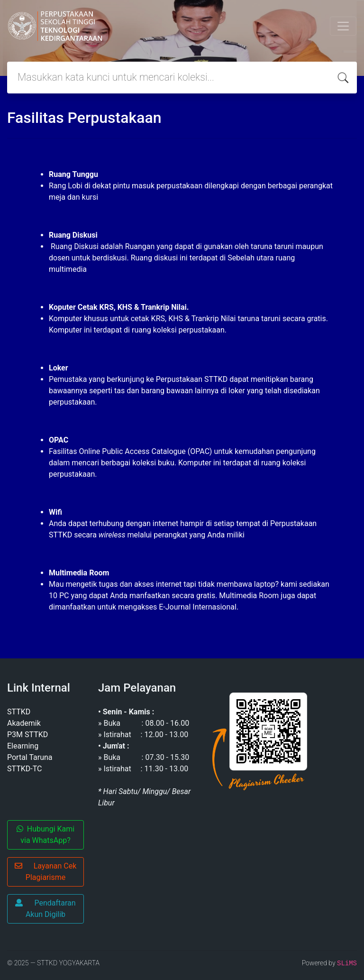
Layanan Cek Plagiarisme (46, 872)
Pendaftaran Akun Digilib (45, 909)
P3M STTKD (27, 735)
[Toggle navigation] (343, 26)
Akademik (24, 723)
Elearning (23, 746)
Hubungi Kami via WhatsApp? (45, 835)
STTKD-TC (24, 769)
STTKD (19, 712)
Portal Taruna (30, 757)
